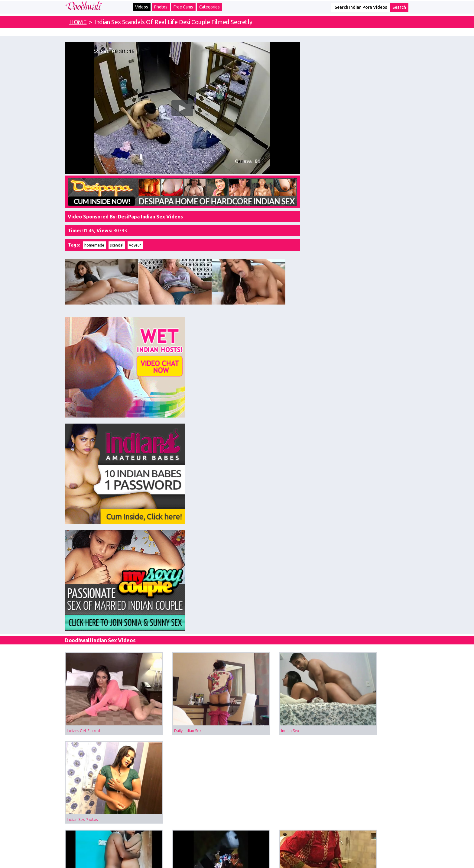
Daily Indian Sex (169, 418)
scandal (117, 239)
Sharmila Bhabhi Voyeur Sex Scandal (364, 716)
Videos (142, 7)
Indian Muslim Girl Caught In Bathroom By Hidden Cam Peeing (282, 492)
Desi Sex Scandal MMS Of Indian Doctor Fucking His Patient (194, 716)
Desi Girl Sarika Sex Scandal (91, 716)
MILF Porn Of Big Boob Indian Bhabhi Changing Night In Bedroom (282, 716)
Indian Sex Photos (348, 418)
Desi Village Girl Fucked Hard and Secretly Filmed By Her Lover (371, 567)
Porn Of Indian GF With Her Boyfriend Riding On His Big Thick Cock (194, 642)
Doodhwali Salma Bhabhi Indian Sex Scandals (371, 492)
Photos (161, 7)
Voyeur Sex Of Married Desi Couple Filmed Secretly (194, 492)
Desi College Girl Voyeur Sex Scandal (365, 642)
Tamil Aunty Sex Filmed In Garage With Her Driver (106, 567)
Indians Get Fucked (83, 418)
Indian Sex (253, 418)
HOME (78, 22)
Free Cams (183, 7)
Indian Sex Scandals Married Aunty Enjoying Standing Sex (106, 492)
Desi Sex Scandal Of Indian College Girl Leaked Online (106, 642)
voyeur (135, 239)
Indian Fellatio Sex (260, 567)
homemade (94, 239)
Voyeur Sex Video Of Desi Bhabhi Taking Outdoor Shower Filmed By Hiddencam (194, 567)
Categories (209, 7)
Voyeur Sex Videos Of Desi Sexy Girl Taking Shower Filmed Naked (282, 642)
